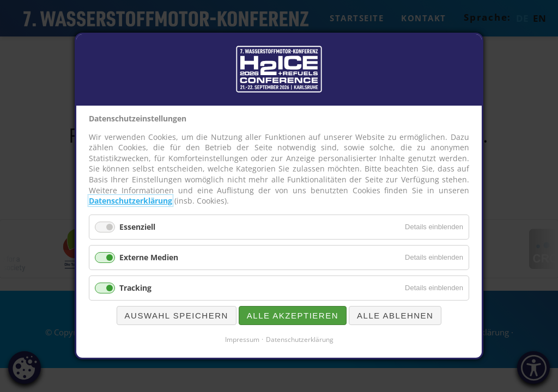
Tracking (135, 288)
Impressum (242, 339)
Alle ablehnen (395, 316)
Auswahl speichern (177, 316)
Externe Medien (149, 257)
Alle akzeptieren (293, 316)
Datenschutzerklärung (131, 201)
